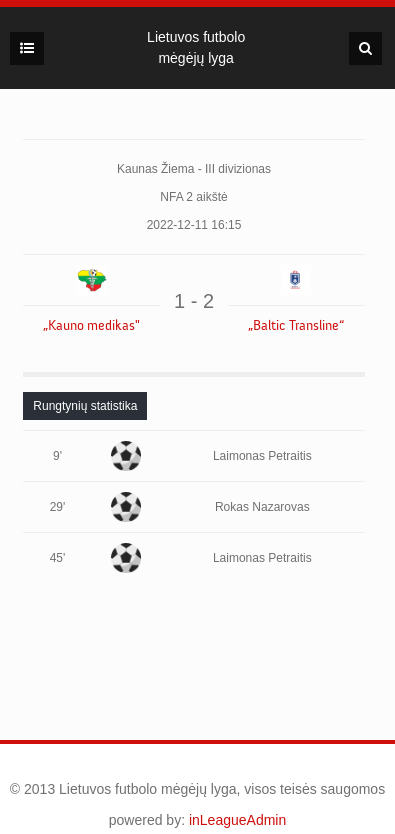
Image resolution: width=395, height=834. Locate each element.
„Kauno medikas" (91, 326)
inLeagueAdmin (237, 820)
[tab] (85, 406)
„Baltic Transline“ (296, 326)
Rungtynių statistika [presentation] (85, 406)
